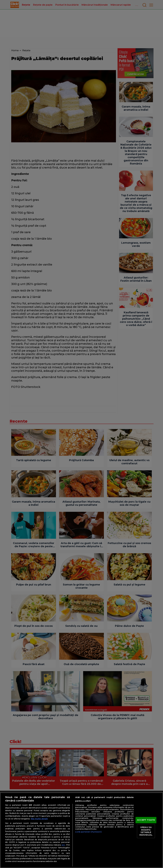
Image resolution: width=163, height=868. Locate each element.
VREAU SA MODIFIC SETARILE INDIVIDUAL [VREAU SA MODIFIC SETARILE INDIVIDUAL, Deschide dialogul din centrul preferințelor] (146, 831)
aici (63, 845)
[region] (81, 830)
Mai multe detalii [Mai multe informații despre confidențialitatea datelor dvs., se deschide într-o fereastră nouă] (39, 819)
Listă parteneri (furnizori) (88, 832)
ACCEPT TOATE (146, 820)
